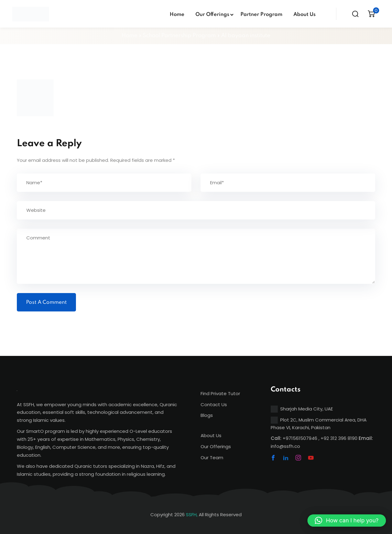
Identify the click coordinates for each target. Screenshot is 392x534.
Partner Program (261, 15)
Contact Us (214, 404)
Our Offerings (212, 15)
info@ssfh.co (285, 446)
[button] (347, 521)
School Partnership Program (179, 36)
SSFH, (192, 515)
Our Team (212, 458)
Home (177, 15)
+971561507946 (300, 438)
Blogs (207, 415)
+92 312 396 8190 (339, 438)
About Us (305, 15)
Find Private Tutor (220, 393)
